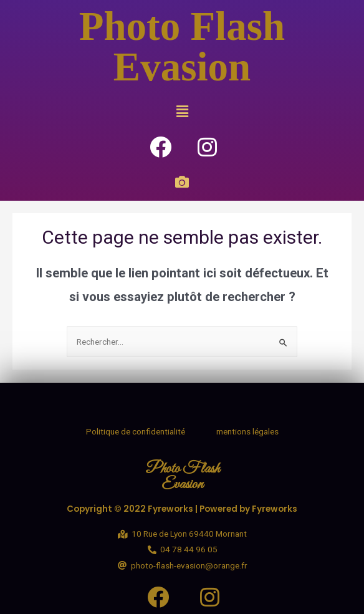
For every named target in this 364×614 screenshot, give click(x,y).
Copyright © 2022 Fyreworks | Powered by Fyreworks (182, 509)
